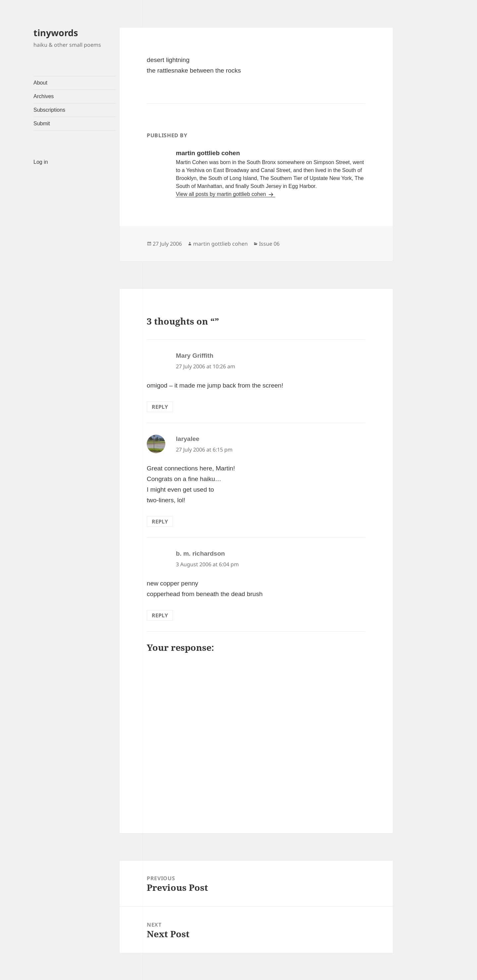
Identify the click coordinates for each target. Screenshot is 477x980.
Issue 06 (269, 244)
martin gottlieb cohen (220, 244)
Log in (41, 162)
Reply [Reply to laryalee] (160, 521)
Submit (42, 123)
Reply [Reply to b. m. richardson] (160, 615)
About (40, 83)
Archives (44, 96)
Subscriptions (49, 110)
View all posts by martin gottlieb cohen (222, 194)
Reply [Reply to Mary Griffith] (160, 407)
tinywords (56, 33)
